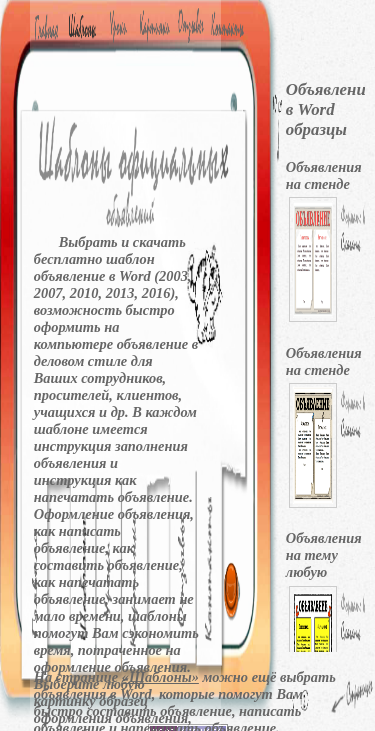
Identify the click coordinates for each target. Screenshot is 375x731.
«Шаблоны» (160, 677)
